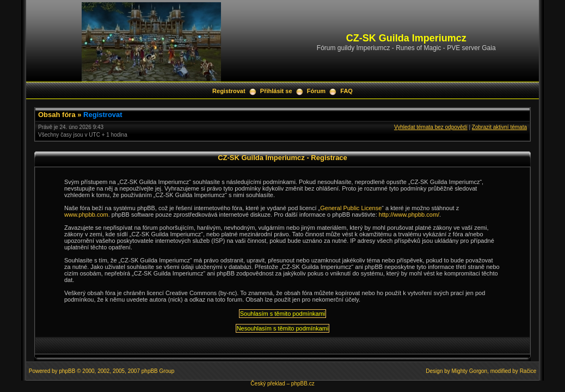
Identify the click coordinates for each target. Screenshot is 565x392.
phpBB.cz (303, 384)
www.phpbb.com (86, 215)
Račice (528, 371)
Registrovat (229, 91)
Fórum (316, 91)
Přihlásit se (276, 91)
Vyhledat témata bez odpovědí (431, 127)
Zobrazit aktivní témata (499, 127)
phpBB (67, 371)
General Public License (351, 208)
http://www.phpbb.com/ (409, 215)
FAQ (346, 91)
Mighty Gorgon (470, 371)
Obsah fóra (57, 115)
